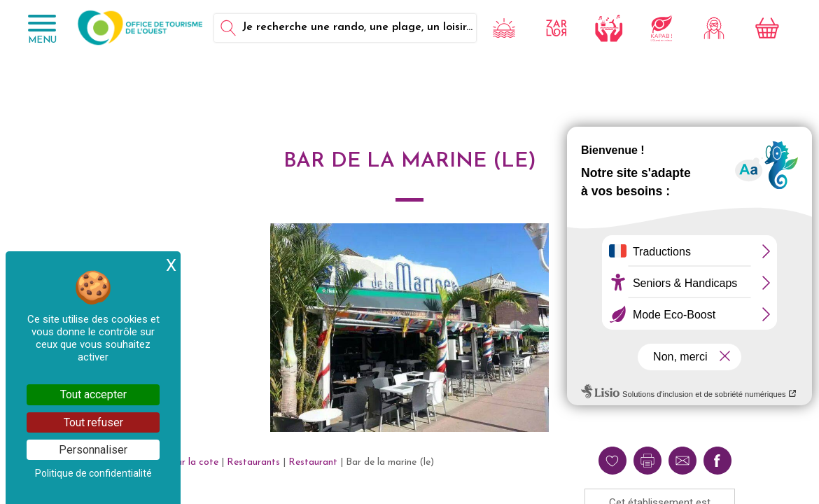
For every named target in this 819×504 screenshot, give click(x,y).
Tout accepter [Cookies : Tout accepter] (93, 394)
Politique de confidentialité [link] (93, 473)
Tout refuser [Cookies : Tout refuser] (93, 422)
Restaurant (313, 462)
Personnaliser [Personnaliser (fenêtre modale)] (93, 450)
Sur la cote (195, 462)
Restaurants (253, 462)
